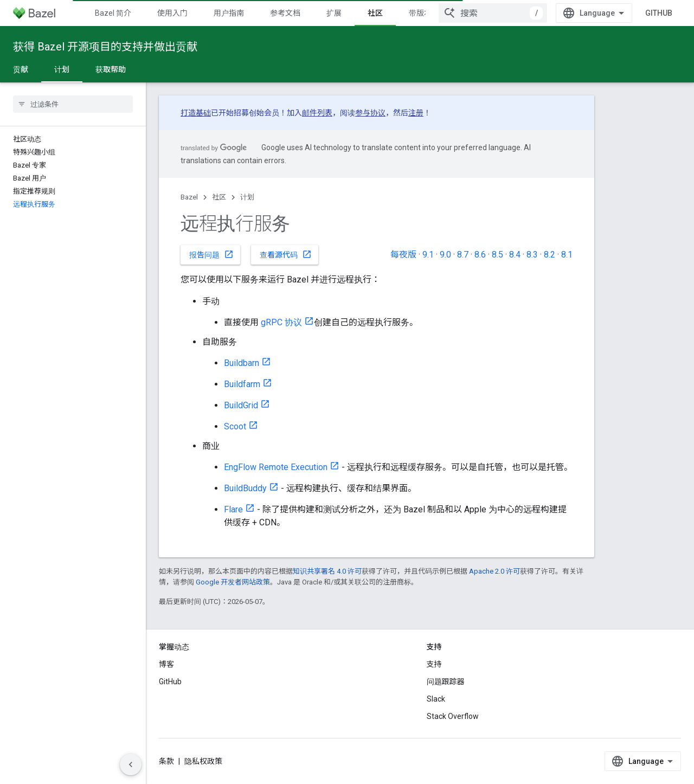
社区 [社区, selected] (375, 13)
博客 (166, 664)
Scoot (235, 426)
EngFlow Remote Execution (276, 467)
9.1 (428, 255)
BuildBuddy (245, 488)
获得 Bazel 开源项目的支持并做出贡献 (105, 47)
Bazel (189, 197)
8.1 (567, 255)
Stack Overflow (453, 716)
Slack (436, 699)
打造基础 (196, 113)
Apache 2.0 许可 (494, 571)
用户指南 (229, 13)
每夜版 (403, 255)
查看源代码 (286, 254)
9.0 (445, 255)
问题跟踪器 (446, 682)
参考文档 (285, 13)
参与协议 (370, 113)
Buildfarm (242, 384)
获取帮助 (111, 69)
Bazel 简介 (113, 13)
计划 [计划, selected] (62, 69)
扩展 (334, 13)
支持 (434, 664)
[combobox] (493, 13)
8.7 (463, 255)
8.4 (515, 255)
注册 (416, 113)
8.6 (480, 255)
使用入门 (172, 13)
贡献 (21, 69)
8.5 (497, 255)
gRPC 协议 (281, 322)
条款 (166, 761)
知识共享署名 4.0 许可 (327, 571)
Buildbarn (242, 363)
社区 (219, 197)
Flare (233, 509)
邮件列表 (317, 113)
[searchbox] (73, 104)
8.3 (532, 255)
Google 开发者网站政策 (233, 582)
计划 (247, 197)
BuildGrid (241, 405)
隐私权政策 (203, 761)
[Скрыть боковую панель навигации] (131, 764)
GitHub (659, 13)
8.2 (550, 255)
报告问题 (211, 254)
